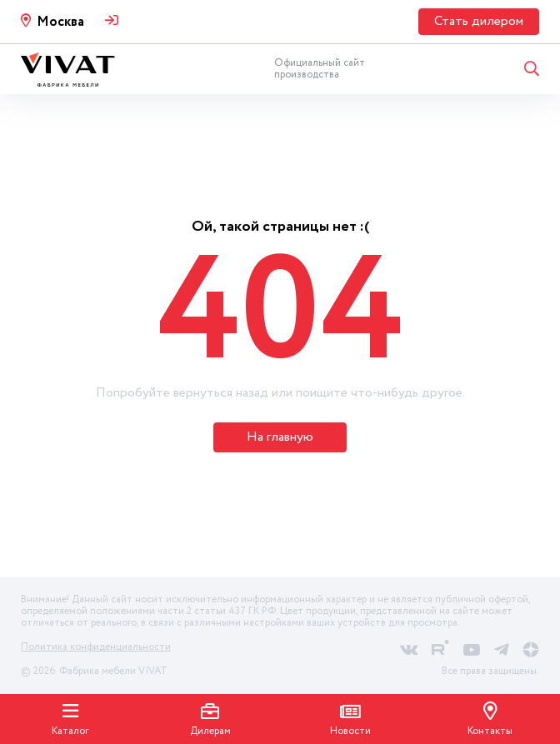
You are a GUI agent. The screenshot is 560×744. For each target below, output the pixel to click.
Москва (60, 22)
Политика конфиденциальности (96, 647)
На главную (280, 437)
